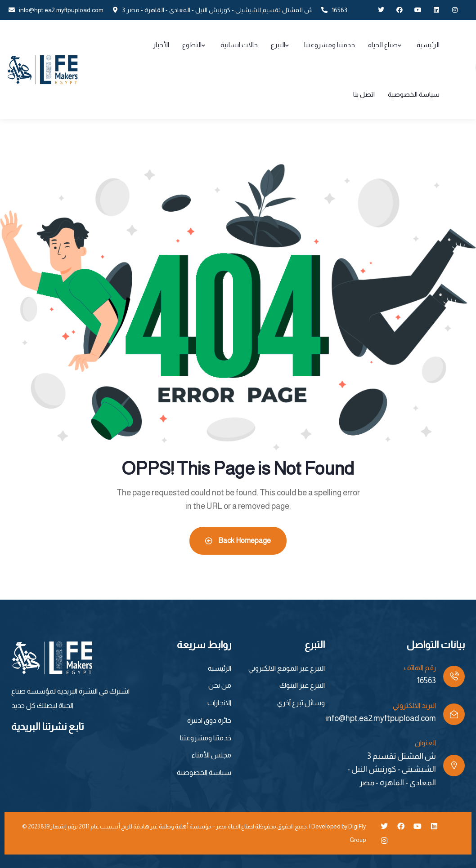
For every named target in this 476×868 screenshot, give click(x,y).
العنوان (425, 743)
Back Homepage (238, 541)
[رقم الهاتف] (454, 677)
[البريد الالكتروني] (454, 714)
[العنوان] (454, 766)
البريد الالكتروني (414, 706)
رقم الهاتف (420, 668)
